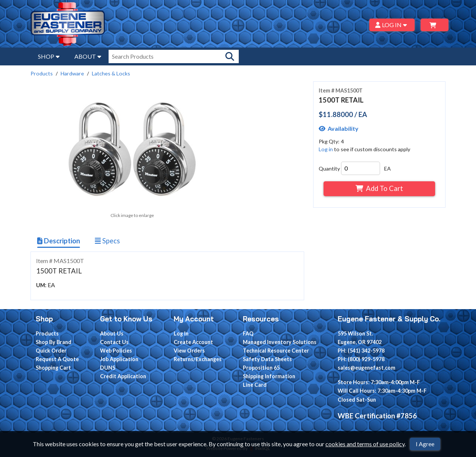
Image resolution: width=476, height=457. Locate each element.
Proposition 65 (261, 368)
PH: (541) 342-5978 (361, 351)
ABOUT (88, 56)
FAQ (248, 333)
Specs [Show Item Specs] (107, 241)
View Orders (189, 351)
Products (42, 73)
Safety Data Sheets (267, 359)
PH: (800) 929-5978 (361, 359)
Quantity (329, 168)
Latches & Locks (111, 73)
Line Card (255, 385)
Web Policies (116, 351)
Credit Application (123, 376)
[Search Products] (230, 56)
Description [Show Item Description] (59, 241)
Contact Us (114, 342)
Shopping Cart (53, 368)
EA (387, 168)
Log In (181, 333)
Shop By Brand (54, 342)
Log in (326, 149)
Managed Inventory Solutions (280, 342)
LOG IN (392, 25)
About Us (112, 333)
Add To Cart (379, 188)
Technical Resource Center (276, 351)
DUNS (108, 368)
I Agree (425, 444)
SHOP (49, 56)
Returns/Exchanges (198, 359)
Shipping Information (269, 376)
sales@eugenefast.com (366, 368)
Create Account (193, 342)
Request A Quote (57, 359)
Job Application (119, 359)
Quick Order (51, 351)
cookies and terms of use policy (365, 444)
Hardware (72, 73)
